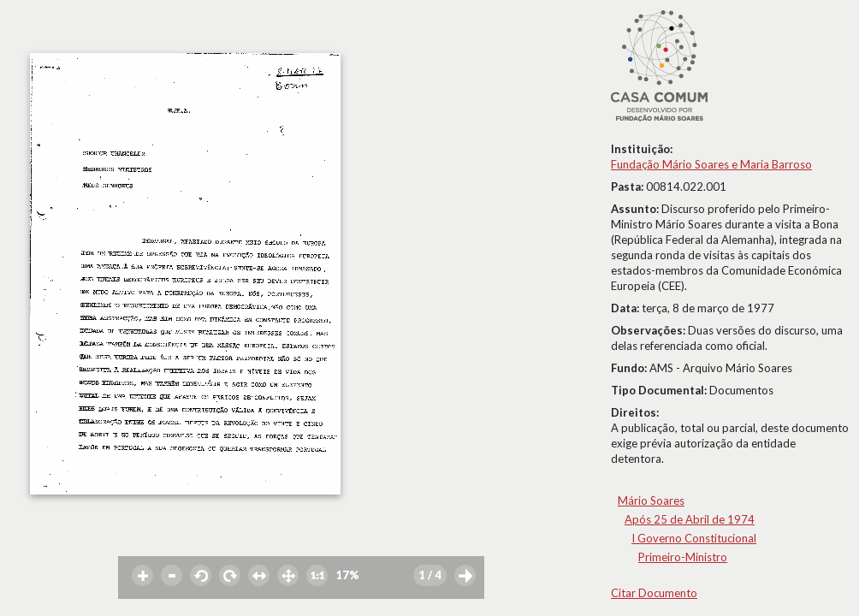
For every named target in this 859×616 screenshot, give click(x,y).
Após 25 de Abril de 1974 (690, 519)
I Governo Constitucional (694, 538)
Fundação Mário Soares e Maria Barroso (711, 164)
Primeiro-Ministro (683, 557)
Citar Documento (654, 593)
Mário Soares (651, 500)
